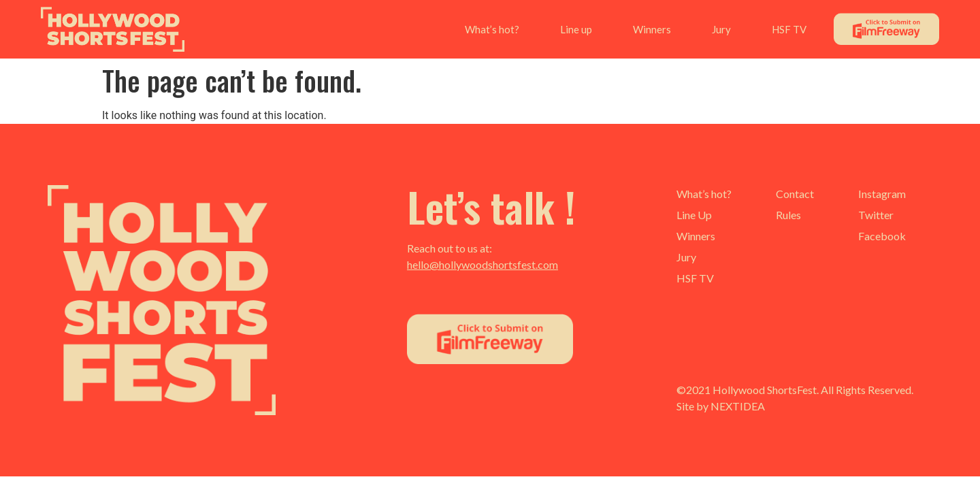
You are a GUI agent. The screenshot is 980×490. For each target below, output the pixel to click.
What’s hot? (492, 29)
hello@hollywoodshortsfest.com (483, 264)
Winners (652, 29)
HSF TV (789, 29)
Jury (721, 29)
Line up (576, 29)
